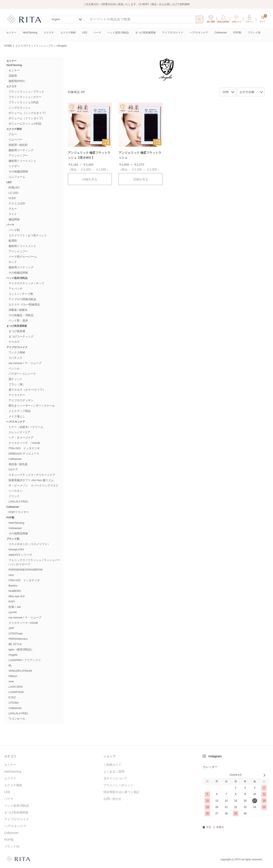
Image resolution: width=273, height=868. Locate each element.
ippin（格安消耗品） (21, 649)
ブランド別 (254, 33)
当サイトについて (115, 778)
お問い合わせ (112, 799)
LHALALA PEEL (18, 501)
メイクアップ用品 (20, 411)
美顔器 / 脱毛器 (18, 464)
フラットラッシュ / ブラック (26, 92)
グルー (13, 134)
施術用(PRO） (18, 81)
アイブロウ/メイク (173, 33)
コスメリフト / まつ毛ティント (28, 235)
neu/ (11, 575)
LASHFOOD (16, 692)
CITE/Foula (16, 633)
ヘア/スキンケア (199, 33)
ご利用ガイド (112, 765)
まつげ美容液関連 (145, 33)
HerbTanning (30, 33)
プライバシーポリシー (118, 785)
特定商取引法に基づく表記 (121, 792)
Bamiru (13, 586)
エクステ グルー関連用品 (24, 305)
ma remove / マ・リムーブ (25, 363)
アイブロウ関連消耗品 (22, 299)
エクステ (49, 33)
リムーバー (15, 140)
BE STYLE (15, 644)
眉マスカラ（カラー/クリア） (27, 390)
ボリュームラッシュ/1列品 (25, 124)
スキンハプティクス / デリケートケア (32, 475)
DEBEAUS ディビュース (24, 454)
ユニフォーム (17, 177)
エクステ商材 (68, 33)
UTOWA (14, 703)
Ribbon (13, 676)
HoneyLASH (16, 549)
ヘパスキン (15, 491)
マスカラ (14, 342)
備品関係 (14, 219)
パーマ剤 (14, 230)
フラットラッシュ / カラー (25, 97)
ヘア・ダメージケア (21, 438)
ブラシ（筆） (17, 384)
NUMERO (15, 591)
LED (85, 33)
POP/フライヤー (19, 512)
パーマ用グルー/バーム (23, 257)
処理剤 (13, 241)
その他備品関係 (18, 171)
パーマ (97, 33)
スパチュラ (15, 358)
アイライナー (17, 395)
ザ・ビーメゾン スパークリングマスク (33, 486)
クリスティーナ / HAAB (24, 443)
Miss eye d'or (17, 596)
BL (10, 665)
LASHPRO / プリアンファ (25, 660)
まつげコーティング (21, 336)
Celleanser (221, 33)
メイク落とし (17, 416)
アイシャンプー (18, 156)
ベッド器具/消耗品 (118, 33)
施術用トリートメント (22, 161)
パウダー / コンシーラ (22, 374)
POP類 (237, 33)
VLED (12, 198)
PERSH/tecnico (18, 639)
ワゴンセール (17, 719)
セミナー (11, 33)
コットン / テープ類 (21, 294)
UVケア (13, 470)
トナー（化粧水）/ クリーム (26, 427)
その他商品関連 (18, 533)
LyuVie (13, 612)
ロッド (13, 262)
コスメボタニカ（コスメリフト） (29, 544)
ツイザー (14, 166)
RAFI (12, 602)
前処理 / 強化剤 (18, 145)
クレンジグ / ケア (19, 432)
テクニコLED (17, 203)
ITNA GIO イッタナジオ (24, 448)
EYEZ (12, 697)
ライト (13, 214)
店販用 (13, 76)
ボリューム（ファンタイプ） (27, 118)
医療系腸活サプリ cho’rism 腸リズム (31, 480)
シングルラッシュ (20, 108)
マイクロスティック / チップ (26, 283)
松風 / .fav (15, 607)
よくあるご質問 (114, 772)
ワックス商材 (17, 352)
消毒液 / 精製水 (18, 310)
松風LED (14, 187)
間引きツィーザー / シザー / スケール (32, 406)
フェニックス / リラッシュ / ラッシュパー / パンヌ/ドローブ (34, 562)
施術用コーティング (21, 150)
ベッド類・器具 (18, 321)
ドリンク (14, 496)
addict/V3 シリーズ (20, 555)
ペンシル (14, 368)
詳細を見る (90, 179)
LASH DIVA (16, 687)
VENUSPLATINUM (20, 671)
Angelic (13, 655)
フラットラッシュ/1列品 (24, 102)
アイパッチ (15, 289)
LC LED (13, 193)
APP (11, 628)
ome (11, 681)
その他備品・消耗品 (21, 315)
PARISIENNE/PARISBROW (26, 570)
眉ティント (15, 379)
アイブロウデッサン (21, 400)
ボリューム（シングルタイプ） (28, 113)
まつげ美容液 (17, 331)
